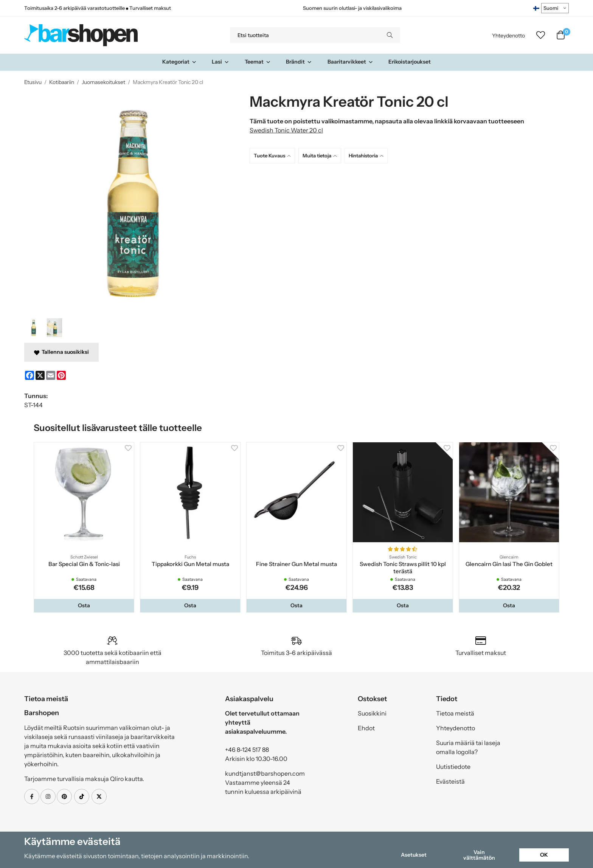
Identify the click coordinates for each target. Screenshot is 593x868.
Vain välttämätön (479, 855)
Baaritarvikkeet (350, 62)
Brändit (299, 62)
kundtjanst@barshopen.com (265, 773)
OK (544, 855)
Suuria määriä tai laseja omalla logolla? (468, 747)
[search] (390, 35)
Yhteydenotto (508, 36)
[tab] (274, 156)
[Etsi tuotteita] (305, 35)
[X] (40, 375)
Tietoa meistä (455, 713)
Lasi (220, 62)
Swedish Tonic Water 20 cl (286, 130)
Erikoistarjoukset (410, 62)
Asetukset (414, 855)
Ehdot (366, 728)
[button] (84, 605)
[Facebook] (29, 375)
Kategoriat (179, 62)
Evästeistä (450, 781)
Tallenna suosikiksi (61, 352)
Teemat (258, 62)
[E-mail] (51, 375)
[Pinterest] (61, 375)
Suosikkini (372, 713)
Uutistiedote (453, 767)
